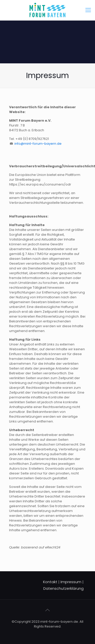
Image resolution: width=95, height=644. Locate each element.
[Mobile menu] (88, 10)
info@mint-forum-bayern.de (38, 144)
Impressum (71, 582)
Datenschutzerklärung (63, 588)
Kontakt (50, 582)
